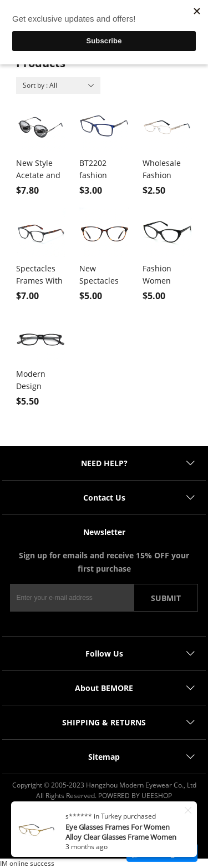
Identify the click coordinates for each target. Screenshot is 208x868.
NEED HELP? (104, 463)
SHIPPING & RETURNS (104, 722)
